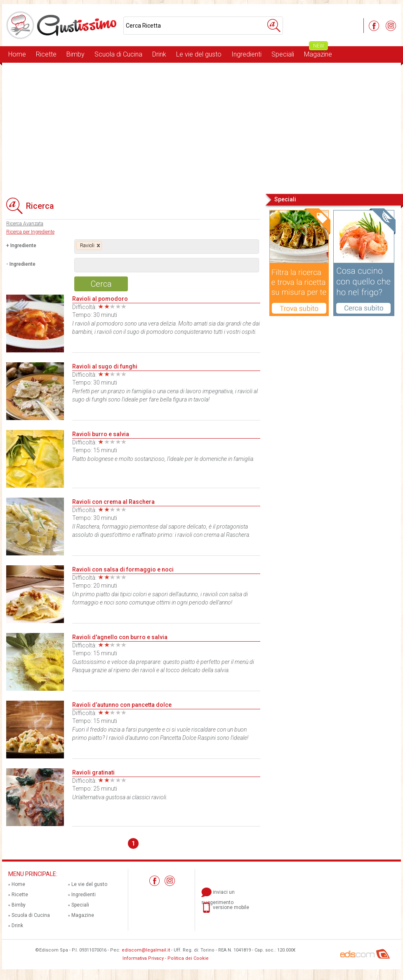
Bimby (75, 54)
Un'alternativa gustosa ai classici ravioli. (120, 797)
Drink (159, 54)
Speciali (283, 54)
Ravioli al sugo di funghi (105, 366)
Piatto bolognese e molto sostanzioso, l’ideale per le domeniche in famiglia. (163, 459)
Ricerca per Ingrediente (30, 232)
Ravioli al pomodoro (100, 299)
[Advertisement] (201, 128)
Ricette (46, 54)
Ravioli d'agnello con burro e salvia (120, 637)
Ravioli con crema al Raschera (113, 502)
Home (17, 54)
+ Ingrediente (21, 246)
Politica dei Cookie (188, 958)
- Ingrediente (21, 264)
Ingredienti (246, 54)
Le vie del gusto (199, 54)
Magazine (318, 52)
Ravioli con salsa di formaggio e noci (123, 569)
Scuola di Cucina (118, 54)
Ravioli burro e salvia (101, 434)
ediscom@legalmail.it (146, 950)
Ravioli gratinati (93, 772)
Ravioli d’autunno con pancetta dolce (122, 705)
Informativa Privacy (143, 958)
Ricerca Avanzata (25, 224)
